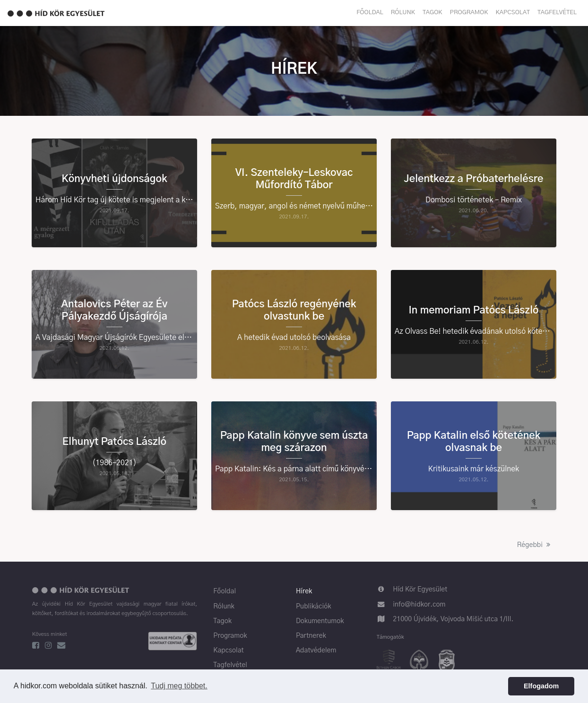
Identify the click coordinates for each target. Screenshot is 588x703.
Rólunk (403, 13)
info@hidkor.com (419, 605)
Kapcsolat (513, 13)
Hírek (304, 591)
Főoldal (370, 13)
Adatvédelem (316, 651)
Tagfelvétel (557, 13)
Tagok (432, 13)
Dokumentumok (320, 621)
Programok (469, 13)
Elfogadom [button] (541, 686)
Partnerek (311, 636)
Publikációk (314, 607)
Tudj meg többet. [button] (179, 686)
